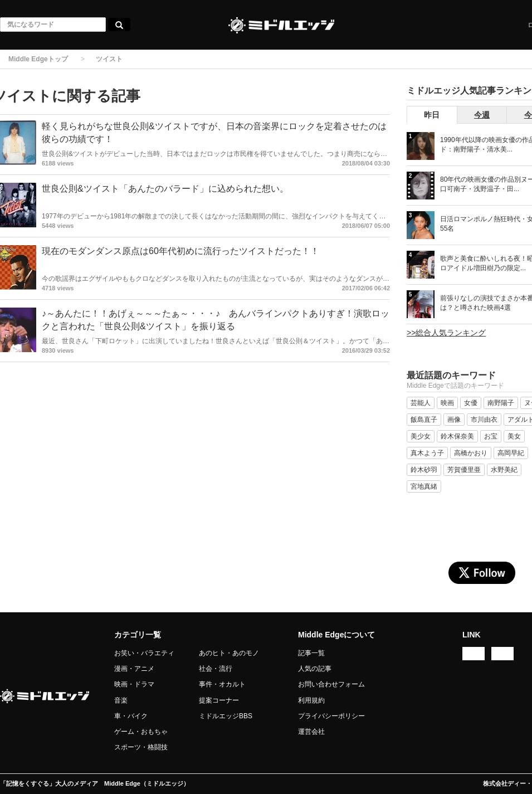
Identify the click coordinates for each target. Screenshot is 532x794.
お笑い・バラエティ (144, 653)
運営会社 (311, 732)
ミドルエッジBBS (226, 716)
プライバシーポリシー (331, 716)
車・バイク (131, 716)
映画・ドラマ (134, 684)
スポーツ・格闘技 (141, 747)
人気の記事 (315, 669)
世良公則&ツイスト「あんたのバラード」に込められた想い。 (165, 189)
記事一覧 (311, 653)
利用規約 (311, 700)
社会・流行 (216, 669)
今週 (482, 115)
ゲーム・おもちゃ (141, 732)
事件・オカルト (222, 684)
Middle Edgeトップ (38, 59)
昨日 (432, 115)
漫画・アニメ (134, 669)
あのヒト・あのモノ (229, 653)
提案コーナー (219, 700)
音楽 (121, 700)
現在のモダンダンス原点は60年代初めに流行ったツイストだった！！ (180, 251)
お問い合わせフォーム (331, 684)
